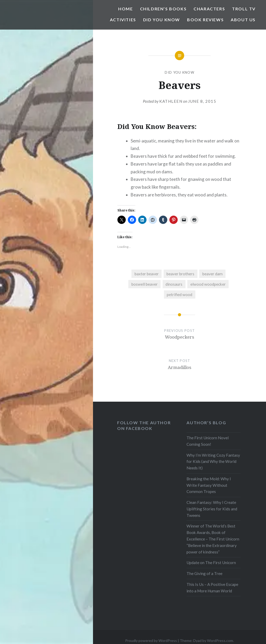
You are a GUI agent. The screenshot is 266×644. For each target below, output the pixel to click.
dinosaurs (174, 284)
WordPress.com (220, 640)
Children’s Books (163, 9)
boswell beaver (145, 284)
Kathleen (171, 101)
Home (125, 9)
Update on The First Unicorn (211, 563)
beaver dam (212, 274)
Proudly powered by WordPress (151, 640)
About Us (243, 20)
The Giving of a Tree (204, 573)
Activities (123, 20)
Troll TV (244, 9)
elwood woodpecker (208, 284)
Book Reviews (205, 20)
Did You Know (162, 20)
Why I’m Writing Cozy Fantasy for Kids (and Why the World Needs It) (213, 462)
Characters (209, 9)
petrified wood (179, 294)
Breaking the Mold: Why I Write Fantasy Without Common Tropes (209, 485)
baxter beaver (147, 274)
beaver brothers (180, 274)
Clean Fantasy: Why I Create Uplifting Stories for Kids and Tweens (212, 509)
